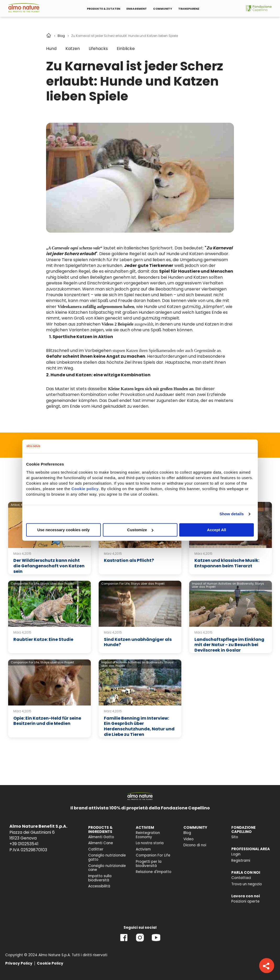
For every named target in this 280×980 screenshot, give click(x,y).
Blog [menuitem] (187, 833)
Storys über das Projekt (57, 584)
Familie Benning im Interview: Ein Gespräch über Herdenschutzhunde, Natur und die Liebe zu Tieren (139, 726)
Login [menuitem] (236, 854)
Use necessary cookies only (63, 530)
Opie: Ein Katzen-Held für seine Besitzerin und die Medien (47, 721)
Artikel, (15, 505)
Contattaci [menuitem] (241, 878)
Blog (61, 36)
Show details (232, 514)
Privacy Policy (19, 963)
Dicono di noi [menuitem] (195, 845)
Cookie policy (85, 489)
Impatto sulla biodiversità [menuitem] (100, 878)
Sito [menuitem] (235, 837)
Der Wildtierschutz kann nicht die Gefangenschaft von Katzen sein (49, 566)
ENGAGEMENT (137, 9)
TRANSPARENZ (189, 9)
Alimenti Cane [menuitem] (101, 843)
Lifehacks (98, 49)
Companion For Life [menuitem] (153, 855)
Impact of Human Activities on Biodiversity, (223, 584)
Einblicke (126, 49)
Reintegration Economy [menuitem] (148, 835)
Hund (51, 49)
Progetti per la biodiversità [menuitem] (149, 864)
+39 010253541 (24, 844)
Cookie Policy (50, 963)
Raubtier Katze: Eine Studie (43, 639)
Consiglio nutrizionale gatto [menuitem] (107, 857)
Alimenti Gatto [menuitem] (101, 837)
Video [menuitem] (189, 839)
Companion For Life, (25, 584)
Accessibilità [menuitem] (99, 886)
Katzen (73, 49)
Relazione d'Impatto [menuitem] (154, 872)
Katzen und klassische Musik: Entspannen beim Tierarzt (227, 563)
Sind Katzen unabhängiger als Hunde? (138, 642)
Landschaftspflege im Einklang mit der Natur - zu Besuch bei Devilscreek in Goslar (229, 645)
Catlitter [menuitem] (96, 849)
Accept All (217, 530)
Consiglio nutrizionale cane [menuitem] (107, 868)
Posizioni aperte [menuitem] (245, 901)
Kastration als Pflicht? (129, 560)
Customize (140, 530)
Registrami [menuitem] (241, 861)
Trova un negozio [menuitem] (247, 884)
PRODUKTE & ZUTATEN (103, 9)
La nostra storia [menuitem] (150, 843)
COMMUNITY (163, 9)
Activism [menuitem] (143, 849)
